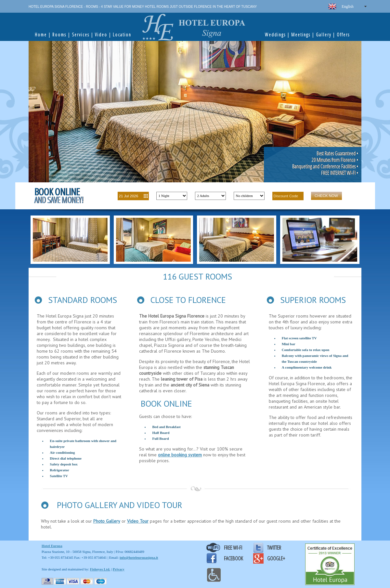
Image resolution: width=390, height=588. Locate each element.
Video (101, 35)
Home (41, 35)
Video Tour (138, 521)
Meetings (301, 35)
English (348, 7)
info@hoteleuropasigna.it (139, 557)
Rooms (59, 35)
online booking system (180, 455)
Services (81, 35)
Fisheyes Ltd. (100, 569)
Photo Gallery (107, 521)
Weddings (275, 35)
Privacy (119, 569)
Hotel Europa (52, 546)
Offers (343, 35)
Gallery (324, 35)
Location (122, 35)
